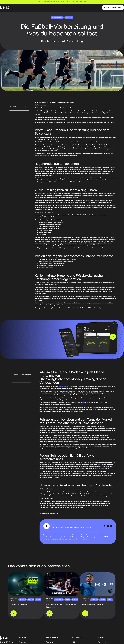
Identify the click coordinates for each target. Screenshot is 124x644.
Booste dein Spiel (113, 8)
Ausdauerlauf (100, 469)
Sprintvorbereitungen (46, 268)
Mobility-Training (47, 262)
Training (23, 642)
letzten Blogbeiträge (65, 386)
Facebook (102, 642)
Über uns (49, 642)
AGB (73, 642)
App (84, 403)
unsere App (52, 408)
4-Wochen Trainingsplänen (56, 398)
